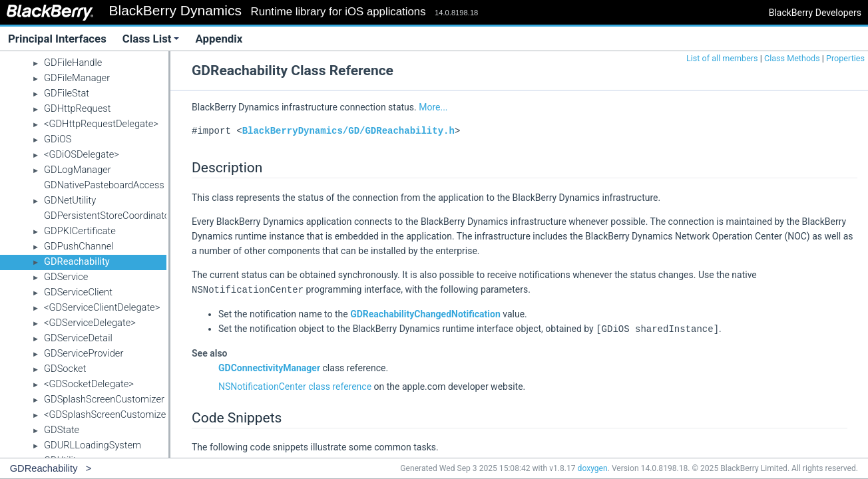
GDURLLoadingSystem (93, 445)
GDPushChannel (79, 246)
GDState (62, 430)
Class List (151, 39)
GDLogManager (78, 170)
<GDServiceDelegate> (90, 323)
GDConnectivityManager (269, 367)
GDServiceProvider (84, 353)
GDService (66, 277)
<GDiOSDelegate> (82, 154)
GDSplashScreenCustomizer (104, 399)
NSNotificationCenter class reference (295, 385)
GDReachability (77, 261)
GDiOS (58, 139)
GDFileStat (67, 93)
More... (433, 107)
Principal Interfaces (57, 39)
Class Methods (792, 58)
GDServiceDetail (78, 338)
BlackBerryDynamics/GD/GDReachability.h (348, 131)
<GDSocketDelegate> (89, 384)
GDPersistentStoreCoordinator (108, 216)
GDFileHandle (73, 63)
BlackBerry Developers (815, 13)
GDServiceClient (78, 292)
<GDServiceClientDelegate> (102, 307)
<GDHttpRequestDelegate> (101, 124)
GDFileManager (77, 78)
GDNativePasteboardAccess (104, 185)
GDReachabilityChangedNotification (425, 313)
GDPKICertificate (80, 231)
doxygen (593, 468)
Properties (845, 58)
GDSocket (65, 369)
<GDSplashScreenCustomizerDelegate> (128, 414)
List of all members (722, 58)
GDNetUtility (70, 200)
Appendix (219, 39)
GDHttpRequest (77, 108)
